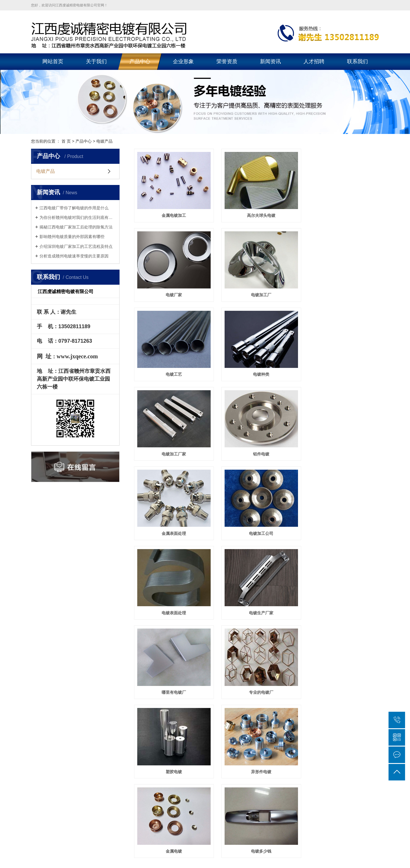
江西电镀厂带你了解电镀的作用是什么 (74, 208)
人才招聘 (314, 61)
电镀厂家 (341, 213)
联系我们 (357, 61)
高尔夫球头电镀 (257, 213)
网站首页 (53, 61)
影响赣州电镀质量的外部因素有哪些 (72, 237)
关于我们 (96, 61)
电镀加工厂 (172, 290)
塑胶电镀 (341, 521)
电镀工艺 (257, 290)
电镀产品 (46, 171)
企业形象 (183, 61)
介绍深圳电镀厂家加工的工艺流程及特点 (76, 246)
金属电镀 (257, 598)
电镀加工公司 (172, 444)
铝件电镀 (257, 367)
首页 (210, 620)
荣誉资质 (227, 61)
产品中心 (140, 61)
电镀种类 (341, 290)
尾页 (278, 620)
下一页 (260, 620)
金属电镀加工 (172, 213)
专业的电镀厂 (257, 521)
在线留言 (287, 651)
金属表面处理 (341, 367)
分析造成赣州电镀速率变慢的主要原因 (74, 256)
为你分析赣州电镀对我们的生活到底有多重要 (77, 217)
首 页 (66, 141)
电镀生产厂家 (341, 444)
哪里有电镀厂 (172, 521)
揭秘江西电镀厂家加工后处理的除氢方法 (76, 227)
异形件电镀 (172, 598)
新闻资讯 (270, 61)
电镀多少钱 (341, 598)
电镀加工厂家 (172, 367)
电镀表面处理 (257, 444)
